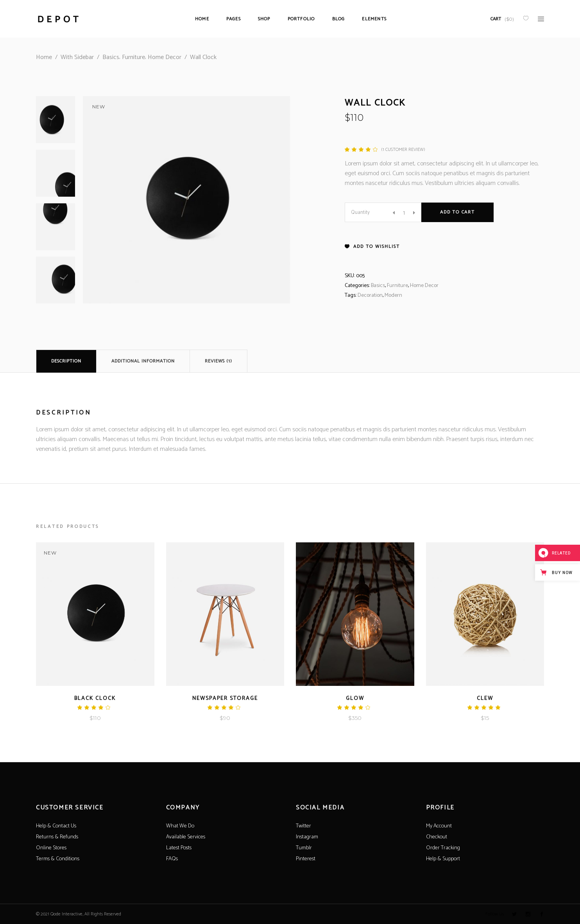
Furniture (133, 57)
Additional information (143, 361)
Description (66, 361)
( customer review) (403, 150)
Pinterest (306, 859)
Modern (393, 295)
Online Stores (51, 848)
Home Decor (165, 57)
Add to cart (457, 212)
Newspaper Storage (225, 699)
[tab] (66, 361)
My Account (439, 826)
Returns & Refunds (57, 837)
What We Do (180, 826)
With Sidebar (77, 57)
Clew (485, 699)
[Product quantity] (404, 213)
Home (44, 57)
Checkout (437, 837)
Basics (111, 57)
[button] (372, 247)
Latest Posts (179, 848)
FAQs (172, 859)
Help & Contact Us (56, 826)
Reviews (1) (218, 361)
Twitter (303, 826)
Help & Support (443, 859)
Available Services (186, 837)
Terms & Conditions (58, 859)
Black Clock (95, 699)
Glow (355, 699)
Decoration (370, 295)
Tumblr (304, 848)
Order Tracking (443, 848)
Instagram (307, 837)
